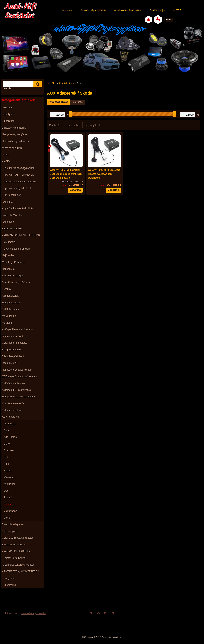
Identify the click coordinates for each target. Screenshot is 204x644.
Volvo (7, 518)
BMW (7, 444)
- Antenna (7, 202)
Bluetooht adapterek (13, 524)
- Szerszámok (9, 585)
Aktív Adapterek (11, 531)
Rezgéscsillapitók (12, 350)
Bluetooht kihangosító (14, 545)
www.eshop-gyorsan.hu (33, 613)
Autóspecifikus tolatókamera (17, 329)
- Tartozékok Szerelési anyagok (19, 182)
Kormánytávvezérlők (13, 403)
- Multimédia (9, 242)
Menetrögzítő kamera (14, 262)
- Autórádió (8, 222)
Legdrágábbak (93, 125)
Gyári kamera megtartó (15, 343)
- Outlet (6, 155)
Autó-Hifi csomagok (13, 276)
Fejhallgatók (9, 114)
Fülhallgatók (9, 121)
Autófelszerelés (10, 309)
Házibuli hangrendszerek (16, 141)
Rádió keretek (10, 363)
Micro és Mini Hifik (12, 148)
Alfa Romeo (10, 437)
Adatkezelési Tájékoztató (128, 10)
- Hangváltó (8, 578)
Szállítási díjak (157, 10)
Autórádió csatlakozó (13, 383)
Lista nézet (77, 102)
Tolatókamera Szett (13, 336)
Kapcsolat (67, 10)
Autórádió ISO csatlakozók (16, 390)
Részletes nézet (58, 102)
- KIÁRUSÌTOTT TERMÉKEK (18, 175)
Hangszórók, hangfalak (15, 134)
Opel (6, 491)
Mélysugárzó (9, 316)
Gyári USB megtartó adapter (17, 538)
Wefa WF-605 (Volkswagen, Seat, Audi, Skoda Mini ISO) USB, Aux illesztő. (66, 174)
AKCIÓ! (6, 161)
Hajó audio (8, 255)
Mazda (8, 471)
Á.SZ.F (177, 10)
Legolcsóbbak (73, 125)
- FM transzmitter (11, 195)
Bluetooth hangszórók (14, 128)
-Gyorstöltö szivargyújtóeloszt (18, 565)
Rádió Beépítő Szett (13, 356)
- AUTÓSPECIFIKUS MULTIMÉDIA (21, 235)
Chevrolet (9, 450)
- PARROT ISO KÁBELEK (16, 551)
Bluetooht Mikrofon (12, 215)
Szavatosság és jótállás (93, 10)
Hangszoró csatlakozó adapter (19, 397)
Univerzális (10, 424)
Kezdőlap (52, 83)
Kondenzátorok (10, 296)
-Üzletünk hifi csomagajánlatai (18, 168)
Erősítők (7, 289)
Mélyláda (7, 323)
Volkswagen (10, 511)
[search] (37, 84)
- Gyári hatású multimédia (16, 249)
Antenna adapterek (12, 410)
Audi (6, 430)
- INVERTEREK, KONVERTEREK (21, 571)
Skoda (7, 504)
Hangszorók (9, 269)
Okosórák (7, 108)
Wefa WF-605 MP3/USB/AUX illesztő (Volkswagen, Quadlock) (104, 174)
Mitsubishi (9, 484)
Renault (8, 498)
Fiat (6, 457)
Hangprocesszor (11, 303)
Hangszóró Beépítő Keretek (17, 370)
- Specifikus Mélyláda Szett (17, 188)
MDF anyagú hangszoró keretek (19, 376)
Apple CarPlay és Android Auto (19, 208)
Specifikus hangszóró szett (17, 282)
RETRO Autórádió (12, 229)
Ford (6, 464)
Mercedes (9, 477)
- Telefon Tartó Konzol (14, 558)
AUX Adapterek (10, 417)
